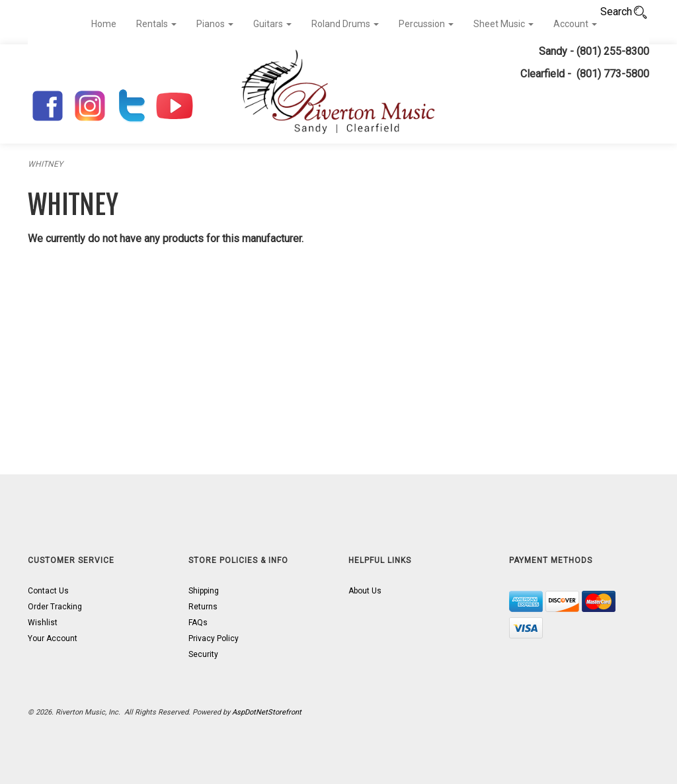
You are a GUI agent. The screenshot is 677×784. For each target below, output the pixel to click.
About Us (365, 591)
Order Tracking (55, 607)
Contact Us (48, 591)
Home (104, 24)
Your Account (53, 638)
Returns (203, 607)
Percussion (426, 24)
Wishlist (43, 623)
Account (575, 24)
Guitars (272, 24)
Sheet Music (503, 24)
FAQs (198, 623)
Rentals (156, 24)
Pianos (215, 24)
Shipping (204, 591)
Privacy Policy (214, 638)
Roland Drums (345, 24)
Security (203, 654)
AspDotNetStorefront (267, 712)
